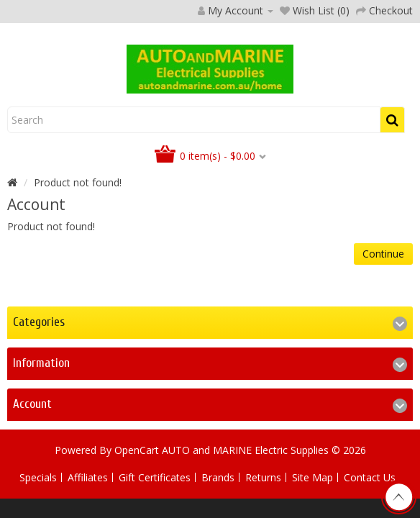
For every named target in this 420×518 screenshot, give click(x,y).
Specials (38, 477)
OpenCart (137, 450)
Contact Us (370, 477)
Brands (218, 477)
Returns (263, 477)
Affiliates (88, 477)
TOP (399, 497)
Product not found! (78, 182)
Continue (383, 254)
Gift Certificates (155, 477)
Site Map (312, 477)
